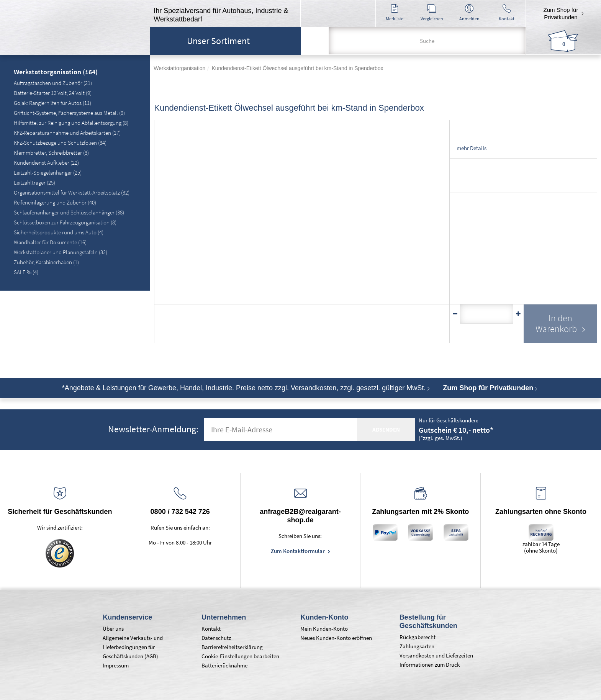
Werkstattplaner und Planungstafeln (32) (61, 252)
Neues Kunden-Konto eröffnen (336, 638)
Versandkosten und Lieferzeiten (436, 655)
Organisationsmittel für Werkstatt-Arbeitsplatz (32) (72, 192)
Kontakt (211, 629)
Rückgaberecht (418, 637)
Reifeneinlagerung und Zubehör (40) (55, 202)
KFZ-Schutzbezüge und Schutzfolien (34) (60, 143)
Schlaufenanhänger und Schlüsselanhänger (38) (69, 212)
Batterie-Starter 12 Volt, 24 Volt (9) (53, 93)
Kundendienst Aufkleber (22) (46, 163)
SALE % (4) (26, 272)
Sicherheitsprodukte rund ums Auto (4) (59, 232)
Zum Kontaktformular (298, 551)
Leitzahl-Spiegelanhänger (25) (48, 173)
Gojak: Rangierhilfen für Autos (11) (52, 103)
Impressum (116, 665)
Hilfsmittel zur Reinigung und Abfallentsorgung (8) (71, 123)
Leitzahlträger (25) (34, 182)
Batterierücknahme (224, 665)
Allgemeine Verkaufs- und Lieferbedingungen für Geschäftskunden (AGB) (133, 647)
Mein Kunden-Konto (324, 629)
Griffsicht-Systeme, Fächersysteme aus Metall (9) (69, 113)
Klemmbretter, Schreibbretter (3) (51, 153)
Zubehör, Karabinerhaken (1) (46, 262)
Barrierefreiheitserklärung (232, 647)
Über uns (113, 629)
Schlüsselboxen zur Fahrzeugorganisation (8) (65, 222)
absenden (386, 429)
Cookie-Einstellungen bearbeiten (240, 656)
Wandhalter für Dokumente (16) (50, 242)
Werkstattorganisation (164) (56, 72)
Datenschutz (216, 638)
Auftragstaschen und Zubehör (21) (53, 83)
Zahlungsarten (417, 646)
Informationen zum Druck (430, 665)
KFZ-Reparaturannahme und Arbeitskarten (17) (67, 133)
